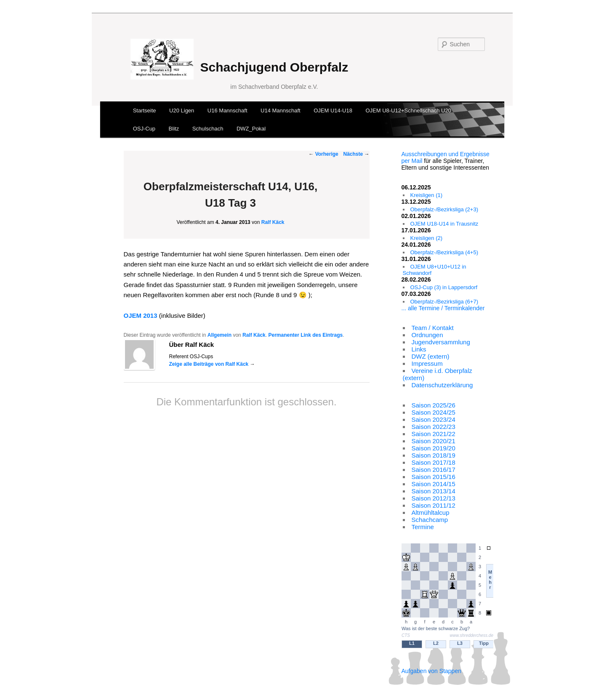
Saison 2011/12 (434, 505)
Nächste (356, 154)
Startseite (145, 110)
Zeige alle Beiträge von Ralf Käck (212, 364)
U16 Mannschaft (227, 110)
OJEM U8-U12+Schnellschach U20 (408, 110)
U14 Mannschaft (281, 110)
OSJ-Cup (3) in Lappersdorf (444, 287)
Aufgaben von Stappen (431, 671)
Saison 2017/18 (434, 462)
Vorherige (323, 154)
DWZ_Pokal (251, 129)
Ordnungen (427, 335)
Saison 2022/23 (434, 427)
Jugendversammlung (441, 342)
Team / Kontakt (433, 328)
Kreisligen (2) (427, 238)
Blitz (174, 129)
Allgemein (220, 335)
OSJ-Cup (144, 129)
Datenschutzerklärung (442, 385)
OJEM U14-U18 (333, 110)
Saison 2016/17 (434, 470)
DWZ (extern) (431, 356)
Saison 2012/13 (434, 498)
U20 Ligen (182, 110)
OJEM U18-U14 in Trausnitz (444, 224)
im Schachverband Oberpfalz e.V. (274, 87)
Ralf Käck (273, 222)
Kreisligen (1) (427, 195)
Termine (423, 527)
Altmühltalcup (431, 512)
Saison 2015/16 (434, 477)
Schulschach (208, 129)
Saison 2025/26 (434, 405)
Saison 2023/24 (434, 419)
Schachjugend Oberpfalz (274, 67)
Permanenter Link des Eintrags (305, 335)
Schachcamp (430, 520)
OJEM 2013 (141, 315)
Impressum (427, 363)
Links (419, 349)
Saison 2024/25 (434, 412)
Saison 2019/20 (434, 448)
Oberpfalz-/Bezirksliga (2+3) (444, 209)
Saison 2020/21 (434, 441)
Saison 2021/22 (434, 434)
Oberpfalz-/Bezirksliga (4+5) (444, 252)
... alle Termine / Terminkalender (443, 308)
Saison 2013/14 (434, 491)
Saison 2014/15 (434, 484)
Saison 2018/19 (434, 455)
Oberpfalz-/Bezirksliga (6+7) (444, 302)
